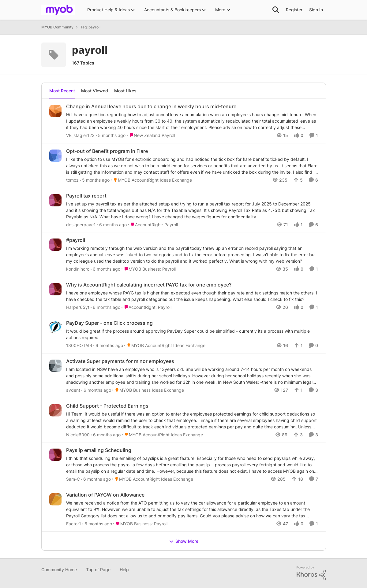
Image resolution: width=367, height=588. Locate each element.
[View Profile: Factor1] (55, 499)
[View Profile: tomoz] (55, 156)
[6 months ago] (112, 224)
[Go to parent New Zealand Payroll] (151, 135)
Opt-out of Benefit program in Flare (107, 151)
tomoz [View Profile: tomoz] (72, 180)
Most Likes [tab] (125, 91)
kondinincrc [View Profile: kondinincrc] (78, 269)
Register (294, 10)
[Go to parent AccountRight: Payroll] (153, 224)
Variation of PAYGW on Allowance (105, 495)
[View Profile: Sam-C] (55, 455)
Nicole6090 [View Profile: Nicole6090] (78, 434)
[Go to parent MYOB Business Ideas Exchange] (148, 390)
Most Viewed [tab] (95, 91)
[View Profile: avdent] (55, 366)
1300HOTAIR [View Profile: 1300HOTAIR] (79, 345)
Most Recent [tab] (62, 91)
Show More (184, 541)
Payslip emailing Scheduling (99, 450)
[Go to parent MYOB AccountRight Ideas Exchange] (151, 180)
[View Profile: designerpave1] (55, 200)
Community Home (59, 570)
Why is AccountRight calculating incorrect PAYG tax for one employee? (149, 285)
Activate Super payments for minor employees (120, 361)
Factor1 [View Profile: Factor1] (74, 524)
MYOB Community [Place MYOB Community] (57, 27)
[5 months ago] (111, 135)
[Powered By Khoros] (311, 573)
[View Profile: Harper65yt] (55, 289)
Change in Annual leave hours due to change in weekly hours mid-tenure (151, 106)
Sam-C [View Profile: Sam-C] (73, 479)
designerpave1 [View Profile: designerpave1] (81, 224)
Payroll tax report (86, 196)
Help (124, 570)
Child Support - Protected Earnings (107, 406)
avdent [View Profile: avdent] (73, 390)
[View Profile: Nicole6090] (55, 410)
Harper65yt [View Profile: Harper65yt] (78, 307)
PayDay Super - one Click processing (109, 323)
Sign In (316, 10)
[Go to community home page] (58, 10)
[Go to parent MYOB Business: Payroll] (149, 269)
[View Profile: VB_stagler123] (55, 111)
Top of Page (98, 570)
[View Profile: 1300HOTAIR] (55, 327)
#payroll (76, 240)
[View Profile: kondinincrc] (55, 245)
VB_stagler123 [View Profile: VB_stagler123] (80, 135)
